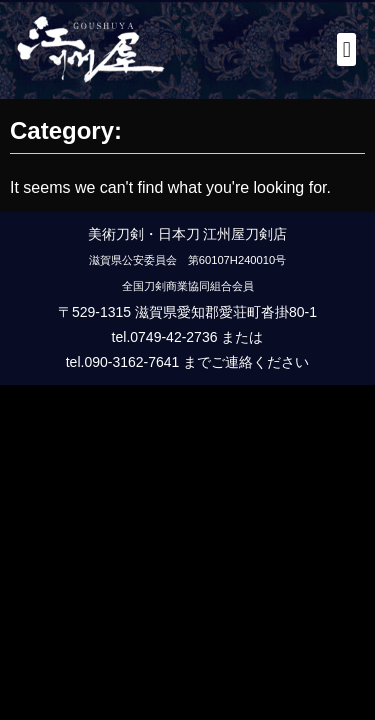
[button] (346, 49)
